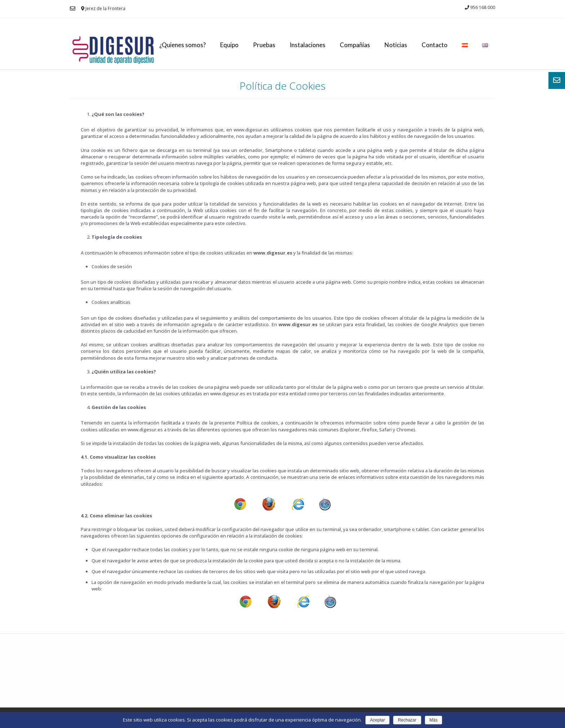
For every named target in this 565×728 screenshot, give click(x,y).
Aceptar (377, 720)
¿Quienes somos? (183, 45)
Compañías (355, 45)
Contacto (435, 45)
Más (434, 720)
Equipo (229, 45)
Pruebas (264, 45)
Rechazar (407, 720)
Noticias (396, 45)
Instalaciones (308, 45)
